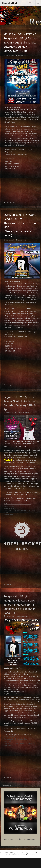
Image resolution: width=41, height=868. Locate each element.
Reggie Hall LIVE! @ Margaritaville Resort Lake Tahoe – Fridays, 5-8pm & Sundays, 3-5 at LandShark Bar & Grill (20, 605)
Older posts (6, 786)
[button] (20, 813)
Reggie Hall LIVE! (10, 3)
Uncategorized (11, 203)
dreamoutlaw (22, 55)
